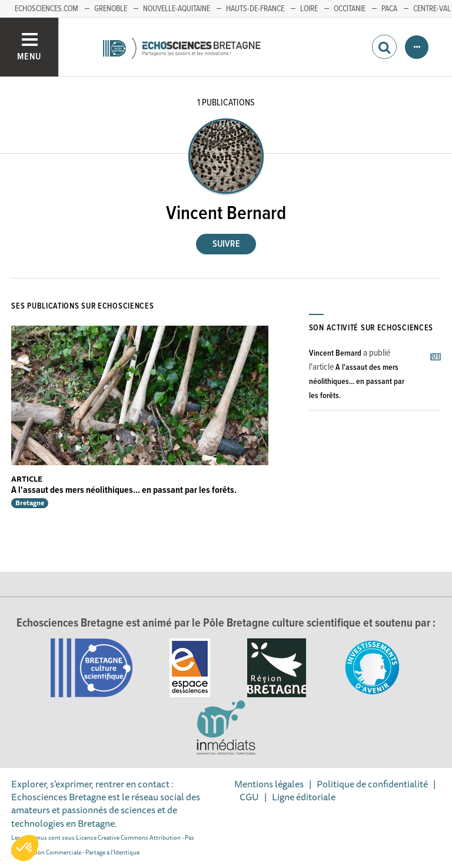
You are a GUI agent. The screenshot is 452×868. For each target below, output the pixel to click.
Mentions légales (269, 784)
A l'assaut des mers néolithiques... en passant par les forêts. (124, 490)
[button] (25, 848)
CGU (249, 797)
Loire (309, 9)
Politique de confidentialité (372, 784)
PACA (389, 9)
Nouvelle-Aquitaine (177, 9)
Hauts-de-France (255, 9)
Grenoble (111, 9)
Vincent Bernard (335, 353)
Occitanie (350, 9)
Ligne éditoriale (304, 797)
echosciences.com (46, 9)
